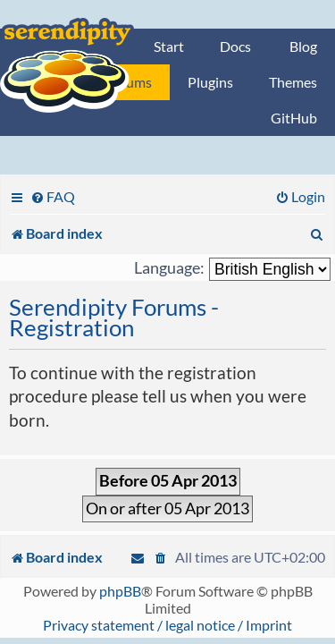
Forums (129, 82)
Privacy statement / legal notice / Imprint (167, 625)
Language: (169, 268)
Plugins (210, 82)
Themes (293, 82)
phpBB (120, 591)
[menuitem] (53, 196)
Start (169, 46)
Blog (303, 46)
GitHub (294, 118)
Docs (235, 46)
